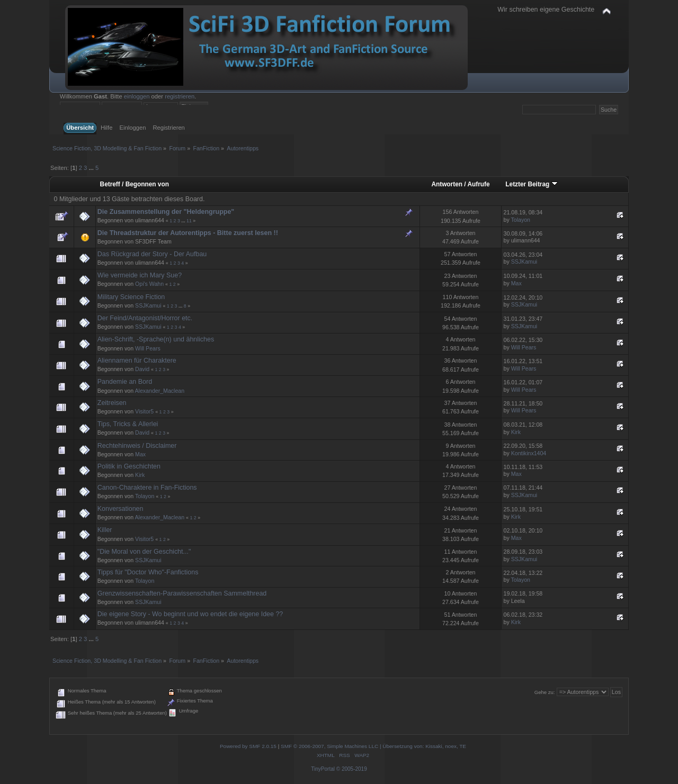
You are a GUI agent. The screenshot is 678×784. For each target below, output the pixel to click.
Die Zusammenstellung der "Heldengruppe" (166, 212)
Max (516, 283)
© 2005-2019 (352, 769)
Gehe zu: (545, 692)
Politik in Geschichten (129, 466)
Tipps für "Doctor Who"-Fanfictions (148, 572)
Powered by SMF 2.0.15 (248, 746)
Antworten (447, 184)
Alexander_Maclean (159, 391)
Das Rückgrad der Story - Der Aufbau (152, 254)
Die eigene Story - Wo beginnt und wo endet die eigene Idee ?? (190, 614)
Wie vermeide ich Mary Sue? (140, 275)
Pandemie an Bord (125, 382)
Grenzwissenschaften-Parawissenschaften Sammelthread (182, 593)
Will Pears (148, 348)
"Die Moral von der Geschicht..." (144, 552)
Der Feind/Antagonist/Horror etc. (145, 318)
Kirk (516, 432)
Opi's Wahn (149, 284)
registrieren (180, 96)
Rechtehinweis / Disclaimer (137, 446)
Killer (105, 530)
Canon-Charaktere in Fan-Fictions (147, 488)
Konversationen (121, 509)
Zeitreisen (112, 403)
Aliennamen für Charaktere (137, 361)
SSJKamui (524, 262)
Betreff (110, 184)
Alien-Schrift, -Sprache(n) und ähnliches (156, 339)
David (142, 369)
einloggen (137, 96)
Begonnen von (147, 184)
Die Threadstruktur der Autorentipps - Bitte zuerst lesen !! (188, 233)
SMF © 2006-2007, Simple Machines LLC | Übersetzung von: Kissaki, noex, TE (373, 746)
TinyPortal (323, 769)
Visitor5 (144, 411)
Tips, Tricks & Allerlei (128, 424)
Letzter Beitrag (531, 184)
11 (189, 221)
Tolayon (521, 220)
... (92, 168)
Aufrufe (478, 184)
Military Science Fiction (131, 297)
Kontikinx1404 (529, 453)
